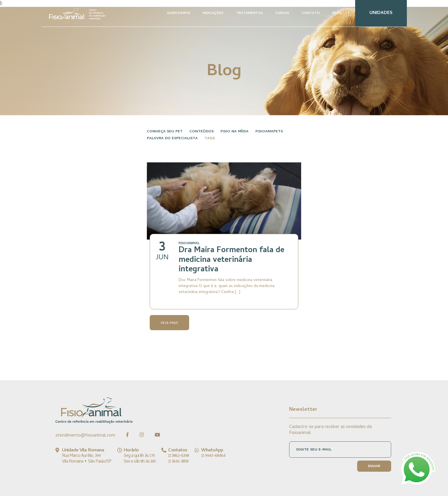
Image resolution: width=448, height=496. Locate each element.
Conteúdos (202, 132)
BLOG (337, 13)
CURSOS (282, 13)
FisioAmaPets (269, 132)
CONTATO (311, 13)
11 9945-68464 (213, 456)
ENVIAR (374, 467)
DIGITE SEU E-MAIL (314, 450)
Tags (210, 139)
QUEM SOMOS (179, 13)
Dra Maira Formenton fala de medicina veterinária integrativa (231, 260)
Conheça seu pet (165, 132)
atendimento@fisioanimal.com (85, 436)
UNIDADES (381, 13)
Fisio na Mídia (235, 132)
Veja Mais (169, 323)
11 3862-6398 (178, 456)
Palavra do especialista (172, 139)
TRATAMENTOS (249, 13)
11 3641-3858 (178, 462)
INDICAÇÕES (213, 13)
